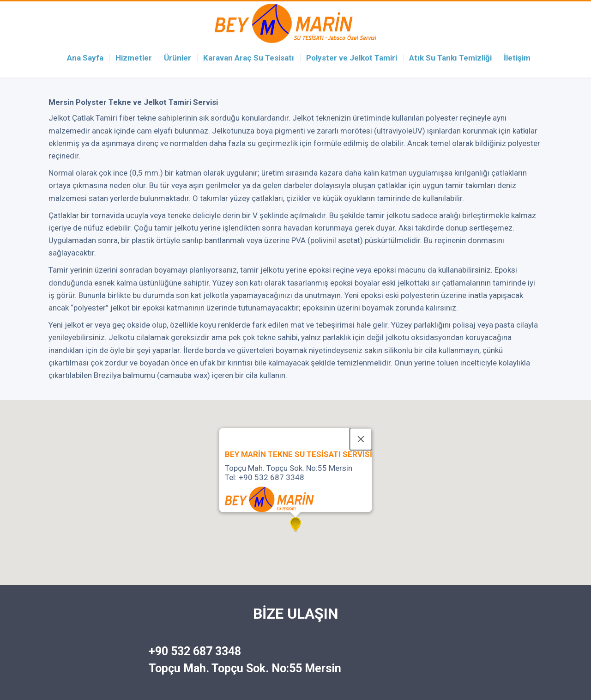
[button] (295, 526)
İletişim (517, 58)
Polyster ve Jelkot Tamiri (352, 58)
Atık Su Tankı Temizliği (450, 58)
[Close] (361, 439)
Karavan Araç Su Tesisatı (249, 58)
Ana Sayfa (85, 58)
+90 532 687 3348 (195, 651)
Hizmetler (134, 58)
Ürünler (178, 58)
